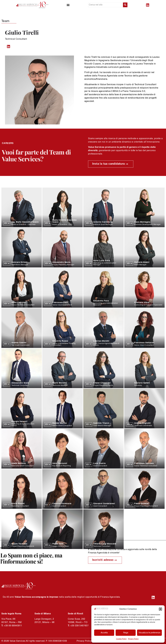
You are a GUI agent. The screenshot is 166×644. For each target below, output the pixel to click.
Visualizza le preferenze (149, 633)
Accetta (104, 633)
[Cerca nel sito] (106, 5)
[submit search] (125, 5)
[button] (160, 609)
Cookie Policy (121, 639)
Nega (126, 633)
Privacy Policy (133, 639)
